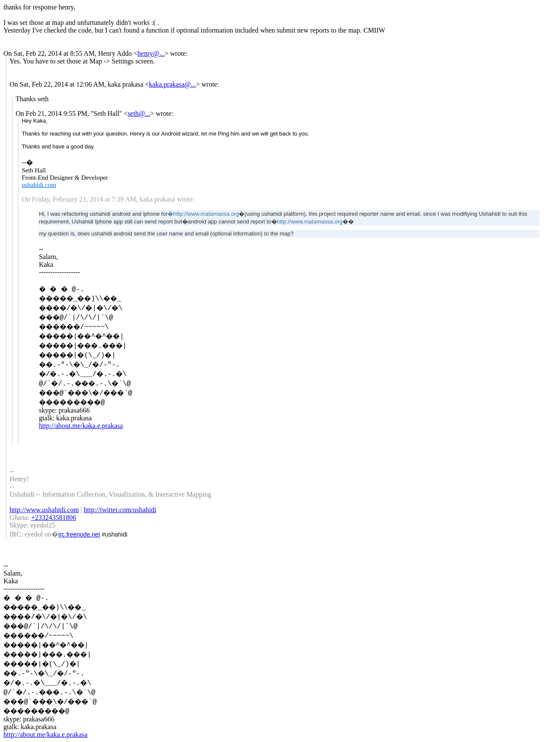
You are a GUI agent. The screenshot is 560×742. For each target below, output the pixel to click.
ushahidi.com (39, 185)
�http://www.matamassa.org (203, 214)
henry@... (151, 53)
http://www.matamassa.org (310, 222)
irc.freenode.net (79, 534)
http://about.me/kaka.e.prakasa (81, 426)
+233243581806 (53, 517)
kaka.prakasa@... (172, 84)
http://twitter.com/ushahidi (120, 510)
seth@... (139, 113)
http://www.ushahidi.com (44, 510)
